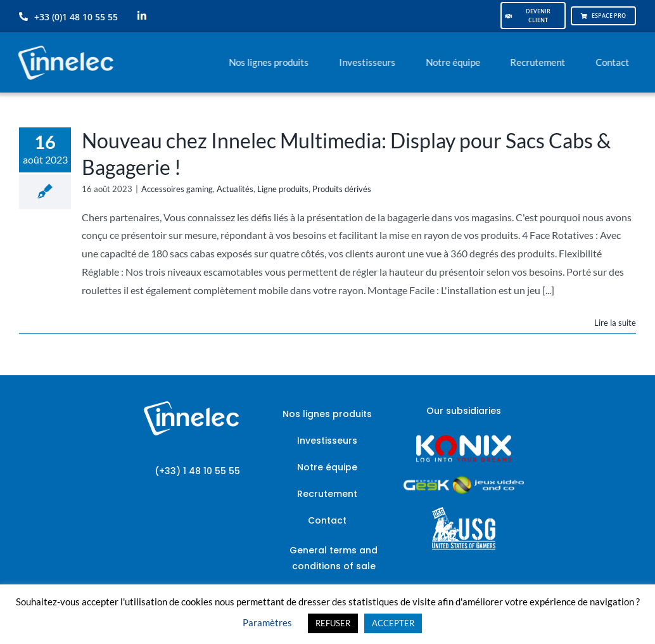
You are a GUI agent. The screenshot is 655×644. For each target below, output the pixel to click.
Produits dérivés (342, 189)
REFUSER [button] (333, 623)
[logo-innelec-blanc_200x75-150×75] (64, 43)
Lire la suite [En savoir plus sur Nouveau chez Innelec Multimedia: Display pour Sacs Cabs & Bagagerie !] (615, 323)
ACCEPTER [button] (393, 623)
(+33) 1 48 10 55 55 (197, 471)
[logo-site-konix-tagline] (464, 439)
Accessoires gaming (177, 189)
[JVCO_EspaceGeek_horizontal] (464, 480)
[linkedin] (142, 16)
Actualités (235, 189)
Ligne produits (283, 189)
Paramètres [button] (267, 622)
